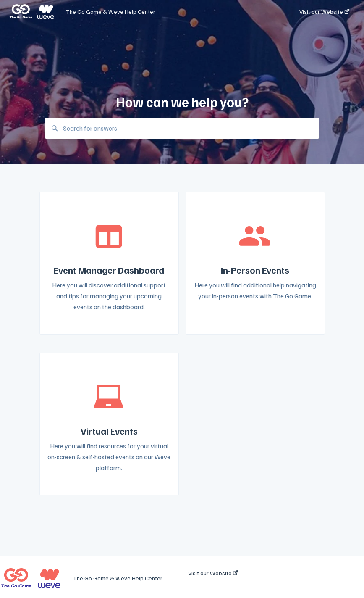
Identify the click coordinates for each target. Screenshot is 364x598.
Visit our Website (213, 573)
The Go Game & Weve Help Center (111, 12)
